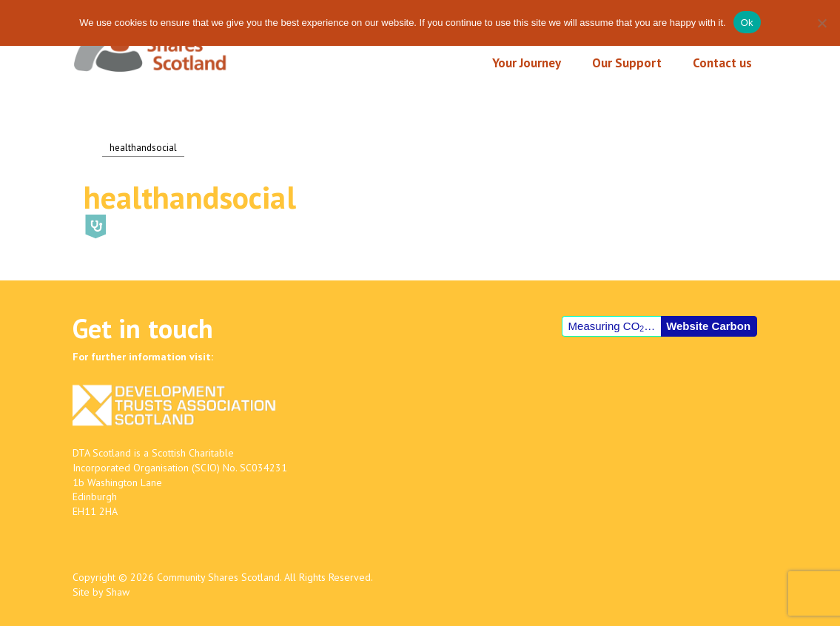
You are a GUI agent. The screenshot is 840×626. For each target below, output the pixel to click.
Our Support (627, 63)
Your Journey (527, 63)
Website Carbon (708, 326)
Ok (747, 23)
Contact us (722, 63)
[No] (821, 23)
